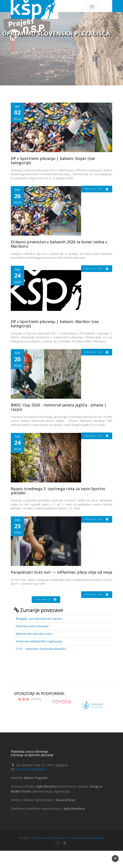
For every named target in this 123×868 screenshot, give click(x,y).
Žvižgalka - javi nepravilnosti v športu (39, 619)
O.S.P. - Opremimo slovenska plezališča (41, 649)
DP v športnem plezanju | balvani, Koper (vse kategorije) (53, 161)
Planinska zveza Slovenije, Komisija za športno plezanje (66, 838)
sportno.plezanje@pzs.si (32, 769)
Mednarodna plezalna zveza (34, 634)
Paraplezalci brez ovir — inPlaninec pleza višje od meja (61, 572)
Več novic (46, 600)
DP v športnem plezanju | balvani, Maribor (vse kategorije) (55, 324)
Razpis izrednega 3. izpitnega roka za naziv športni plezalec (58, 491)
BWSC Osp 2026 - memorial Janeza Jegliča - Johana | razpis (59, 407)
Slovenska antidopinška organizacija (39, 641)
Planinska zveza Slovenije (32, 626)
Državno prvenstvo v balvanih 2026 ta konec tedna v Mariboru (59, 244)
